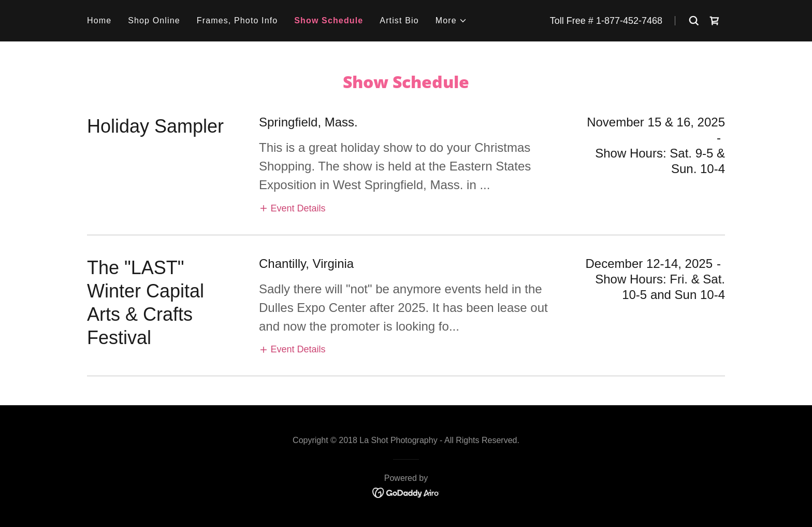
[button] (451, 21)
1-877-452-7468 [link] (629, 21)
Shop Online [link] (154, 20)
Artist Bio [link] (399, 20)
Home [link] (99, 20)
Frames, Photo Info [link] (237, 20)
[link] (715, 21)
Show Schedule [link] (329, 20)
